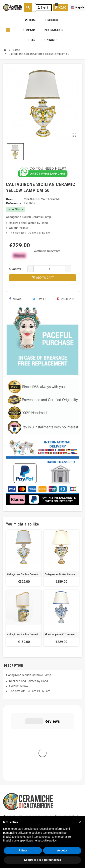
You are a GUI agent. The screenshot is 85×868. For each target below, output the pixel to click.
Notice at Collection (16, 808)
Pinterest (66, 299)
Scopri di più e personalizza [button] (42, 860)
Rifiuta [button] (23, 850)
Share (16, 299)
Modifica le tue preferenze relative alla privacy (37, 802)
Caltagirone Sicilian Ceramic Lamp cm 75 (24, 574)
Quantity (15, 269)
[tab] (22, 666)
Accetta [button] (62, 850)
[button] (80, 822)
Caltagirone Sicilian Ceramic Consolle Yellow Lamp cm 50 (24, 635)
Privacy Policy (12, 790)
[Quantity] (49, 269)
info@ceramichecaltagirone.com (29, 762)
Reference (14, 203)
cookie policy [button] (48, 840)
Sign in (43, 7)
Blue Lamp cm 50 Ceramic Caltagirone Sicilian (61, 635)
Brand (10, 199)
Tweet (40, 299)
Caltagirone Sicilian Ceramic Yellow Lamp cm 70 (61, 574)
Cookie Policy (12, 796)
